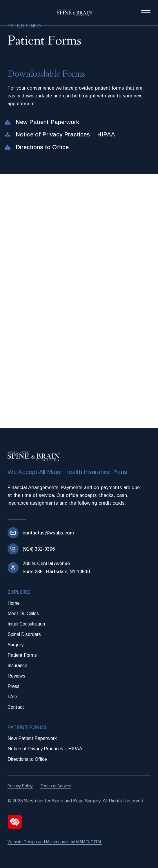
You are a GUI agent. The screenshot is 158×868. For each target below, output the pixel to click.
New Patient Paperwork (32, 738)
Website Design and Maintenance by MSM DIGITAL (55, 842)
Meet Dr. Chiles (23, 613)
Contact (16, 707)
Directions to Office (27, 759)
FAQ (12, 697)
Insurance (17, 666)
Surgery (16, 645)
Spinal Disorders (24, 634)
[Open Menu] (146, 13)
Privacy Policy (20, 786)
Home (14, 603)
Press (13, 686)
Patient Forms (22, 655)
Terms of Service (56, 786)
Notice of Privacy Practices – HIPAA (45, 749)
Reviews (16, 676)
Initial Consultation (26, 624)
